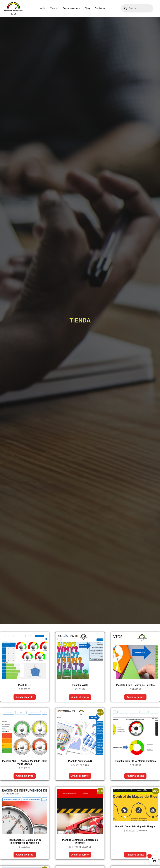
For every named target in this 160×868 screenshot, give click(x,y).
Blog (87, 8)
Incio (42, 8)
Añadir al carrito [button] (25, 697)
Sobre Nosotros (71, 8)
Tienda (54, 8)
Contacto (100, 8)
